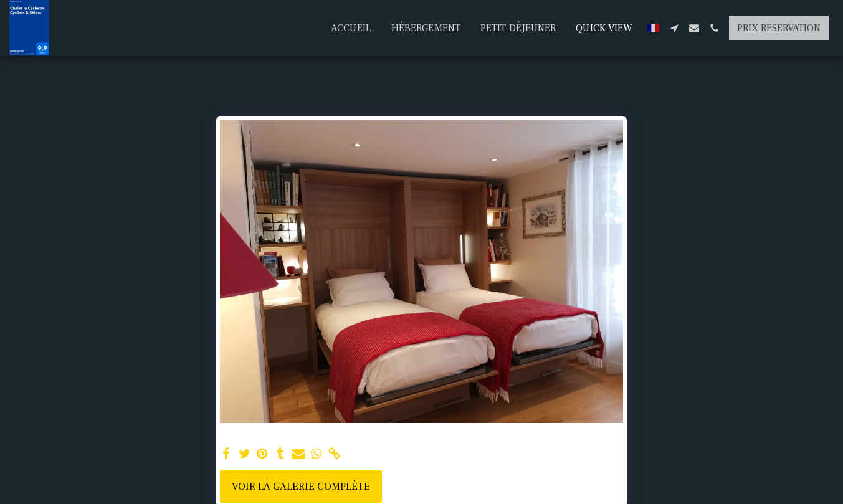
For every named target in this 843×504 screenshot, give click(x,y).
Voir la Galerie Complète (301, 487)
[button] (674, 28)
